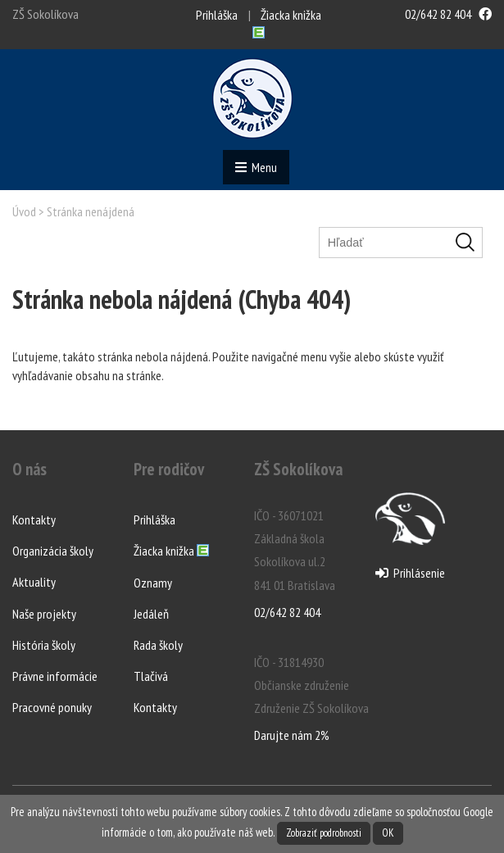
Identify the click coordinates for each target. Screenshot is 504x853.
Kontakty (34, 520)
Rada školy (158, 645)
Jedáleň (151, 614)
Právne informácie (55, 676)
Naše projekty (44, 614)
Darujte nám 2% (292, 735)
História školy (44, 645)
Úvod (24, 211)
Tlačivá (151, 676)
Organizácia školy (53, 551)
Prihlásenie (410, 573)
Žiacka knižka (171, 551)
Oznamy (153, 583)
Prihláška (217, 15)
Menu (256, 167)
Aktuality (34, 582)
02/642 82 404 (438, 14)
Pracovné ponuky (52, 707)
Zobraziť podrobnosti (324, 833)
